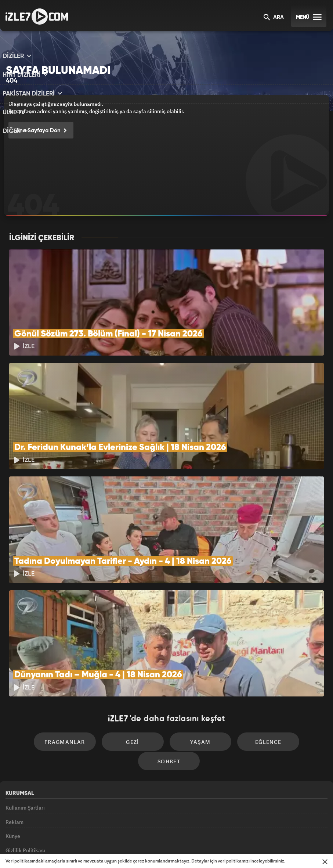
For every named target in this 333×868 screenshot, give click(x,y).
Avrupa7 (135, 850)
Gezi (104, 686)
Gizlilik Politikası (25, 783)
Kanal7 (72, 850)
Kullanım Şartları (25, 732)
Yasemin (253, 850)
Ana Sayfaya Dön (39, 131)
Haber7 (206, 850)
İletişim (14, 799)
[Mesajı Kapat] (325, 862)
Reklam (15, 749)
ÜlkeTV (164, 850)
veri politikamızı (234, 861)
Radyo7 (104, 850)
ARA (274, 18)
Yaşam (166, 686)
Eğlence (229, 686)
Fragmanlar (41, 686)
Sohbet (292, 686)
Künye (13, 766)
